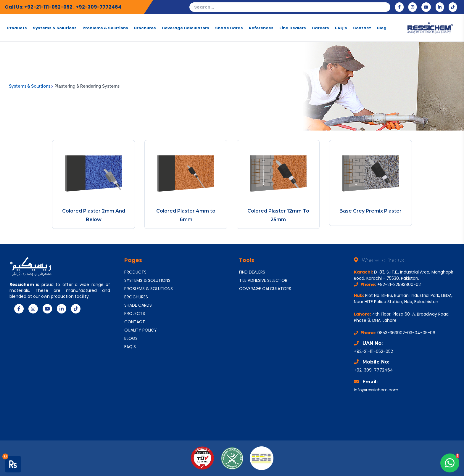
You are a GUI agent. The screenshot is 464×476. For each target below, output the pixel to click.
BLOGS (131, 338)
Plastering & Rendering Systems (87, 86)
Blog (382, 28)
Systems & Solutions (55, 28)
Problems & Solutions (105, 28)
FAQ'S (130, 347)
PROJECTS (135, 313)
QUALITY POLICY (141, 330)
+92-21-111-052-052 (49, 7)
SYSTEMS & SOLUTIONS (147, 280)
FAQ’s (341, 28)
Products (17, 28)
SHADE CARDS (138, 305)
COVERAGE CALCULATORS (265, 289)
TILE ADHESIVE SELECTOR (263, 280)
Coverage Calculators (186, 28)
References (261, 28)
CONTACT (135, 322)
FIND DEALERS (252, 272)
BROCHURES (136, 297)
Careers (320, 28)
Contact (362, 28)
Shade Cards (229, 28)
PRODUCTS (135, 272)
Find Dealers (293, 28)
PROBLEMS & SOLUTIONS (149, 289)
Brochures (145, 28)
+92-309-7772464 (99, 7)
